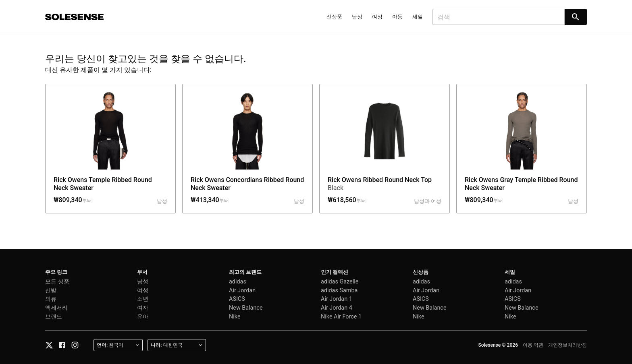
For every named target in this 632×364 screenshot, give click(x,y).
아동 (397, 17)
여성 (377, 17)
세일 (418, 17)
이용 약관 (533, 345)
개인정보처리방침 (568, 345)
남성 (357, 17)
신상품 (334, 17)
